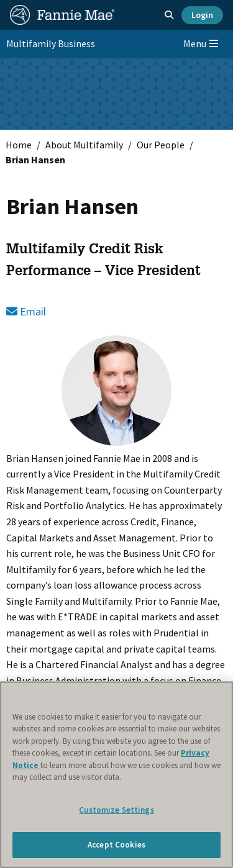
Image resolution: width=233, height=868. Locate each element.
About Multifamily (84, 145)
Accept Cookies (116, 845)
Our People (161, 145)
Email (26, 311)
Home (19, 145)
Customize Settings (116, 810)
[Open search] (169, 15)
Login (202, 15)
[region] (116, 775)
